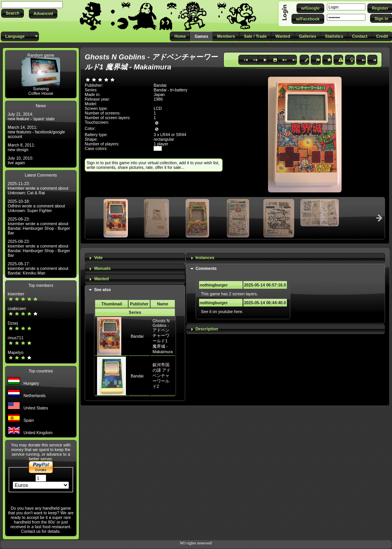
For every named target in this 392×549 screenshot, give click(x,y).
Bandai (137, 336)
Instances (205, 258)
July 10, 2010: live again (20, 160)
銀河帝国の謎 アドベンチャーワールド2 (162, 376)
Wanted (101, 279)
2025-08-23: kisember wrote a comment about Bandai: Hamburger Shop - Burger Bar (39, 226)
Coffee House (41, 93)
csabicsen (17, 308)
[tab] (135, 258)
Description (207, 329)
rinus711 (16, 338)
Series (135, 312)
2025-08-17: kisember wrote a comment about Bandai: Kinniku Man (38, 268)
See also (102, 290)
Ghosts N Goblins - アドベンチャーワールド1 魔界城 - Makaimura (163, 336)
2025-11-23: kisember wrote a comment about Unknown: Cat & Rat (38, 188)
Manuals (102, 268)
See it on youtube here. (222, 312)
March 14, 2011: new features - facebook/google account (36, 132)
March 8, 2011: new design (21, 147)
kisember (16, 294)
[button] (13, 13)
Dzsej (13, 323)
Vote (98, 258)
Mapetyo (16, 352)
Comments (206, 268)
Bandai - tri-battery (171, 90)
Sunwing (41, 89)
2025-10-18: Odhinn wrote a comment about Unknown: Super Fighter (36, 206)
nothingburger (214, 285)
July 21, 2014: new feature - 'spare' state (31, 116)
